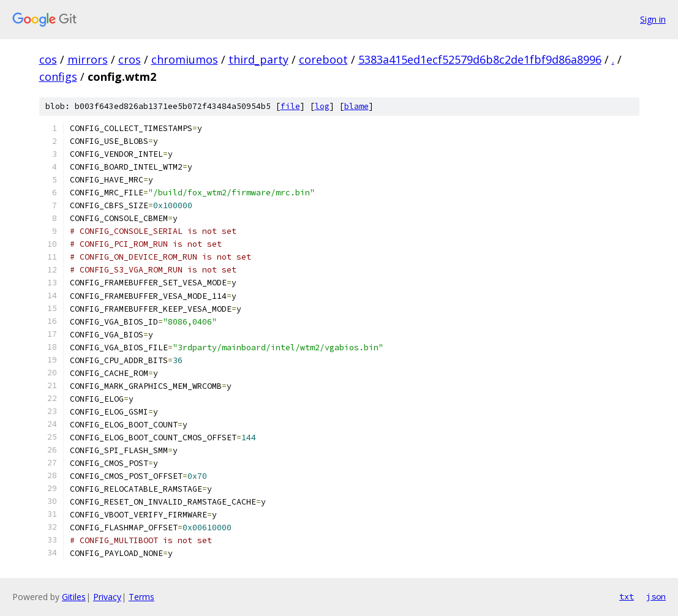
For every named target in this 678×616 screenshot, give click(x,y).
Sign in (653, 19)
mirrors (88, 59)
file (290, 106)
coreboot (323, 59)
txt (627, 596)
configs (58, 77)
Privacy (107, 597)
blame (356, 106)
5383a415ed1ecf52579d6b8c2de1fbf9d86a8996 (480, 59)
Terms (141, 597)
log (322, 106)
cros (130, 59)
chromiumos (185, 59)
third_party (258, 59)
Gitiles (74, 597)
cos (48, 59)
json (656, 596)
